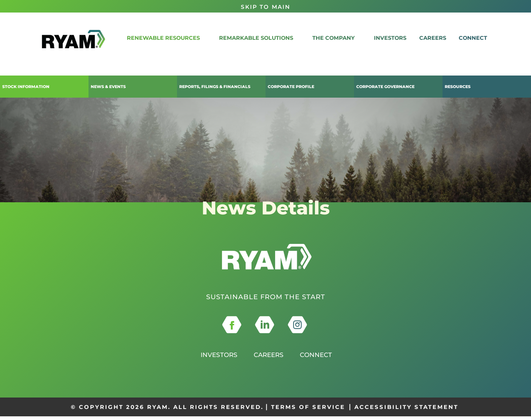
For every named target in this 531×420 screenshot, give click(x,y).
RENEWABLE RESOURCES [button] (181, 38)
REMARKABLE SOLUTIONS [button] (272, 38)
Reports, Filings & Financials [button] (215, 87)
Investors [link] (400, 38)
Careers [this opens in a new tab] (269, 358)
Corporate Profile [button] (291, 87)
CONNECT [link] (476, 38)
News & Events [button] (108, 87)
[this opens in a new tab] (232, 328)
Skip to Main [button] (265, 7)
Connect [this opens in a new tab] (318, 358)
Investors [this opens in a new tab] (217, 358)
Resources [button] (458, 87)
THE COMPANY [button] (347, 38)
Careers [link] (440, 38)
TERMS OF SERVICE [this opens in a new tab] (308, 410)
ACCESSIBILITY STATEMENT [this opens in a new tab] (406, 410)
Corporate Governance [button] (385, 87)
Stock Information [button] (26, 87)
